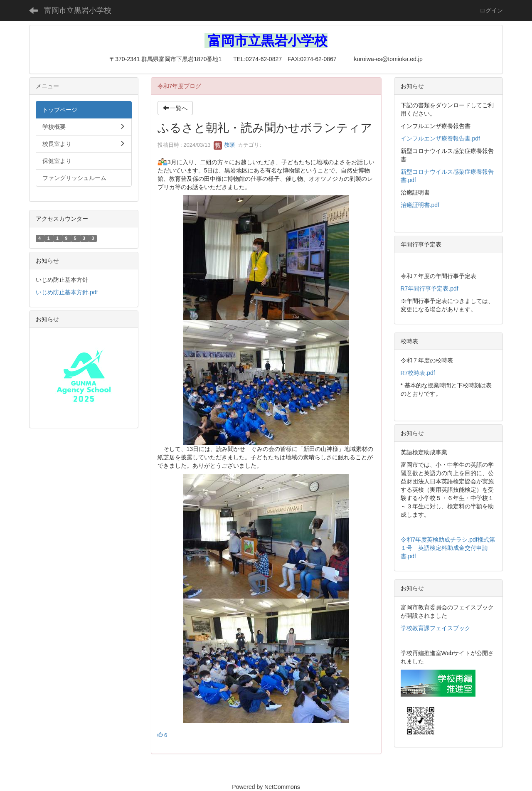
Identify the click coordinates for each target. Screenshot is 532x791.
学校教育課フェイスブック (436, 628)
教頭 (224, 145)
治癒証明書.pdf (420, 205)
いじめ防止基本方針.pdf (67, 292)
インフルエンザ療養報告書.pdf (440, 138)
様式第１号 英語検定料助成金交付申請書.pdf (448, 548)
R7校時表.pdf (418, 373)
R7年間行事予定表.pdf (430, 288)
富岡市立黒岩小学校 (78, 10)
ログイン (491, 10)
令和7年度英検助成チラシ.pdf (439, 540)
